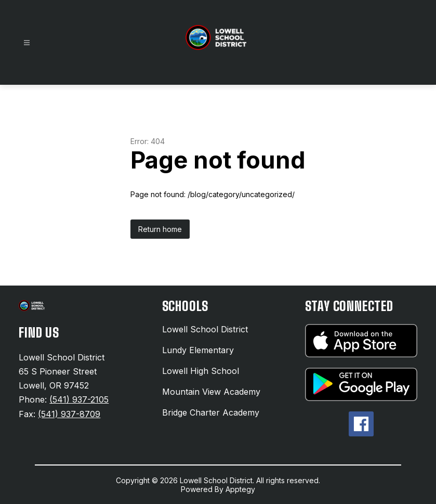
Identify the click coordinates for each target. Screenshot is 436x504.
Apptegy (240, 489)
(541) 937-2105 (79, 399)
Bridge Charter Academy (211, 412)
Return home (160, 229)
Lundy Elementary (198, 350)
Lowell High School (201, 371)
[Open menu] (27, 43)
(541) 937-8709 (69, 414)
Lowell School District (205, 329)
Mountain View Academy (211, 392)
